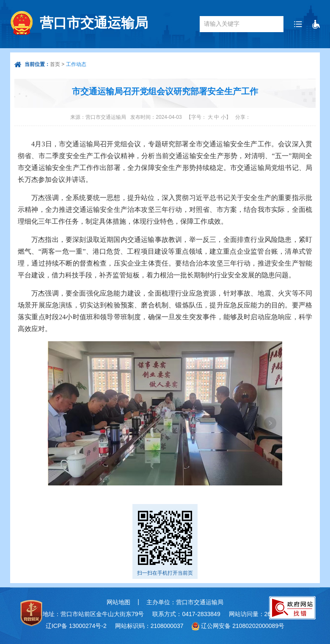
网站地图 (118, 602)
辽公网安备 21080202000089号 (243, 626)
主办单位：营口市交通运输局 (185, 602)
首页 (55, 64)
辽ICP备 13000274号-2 (76, 626)
